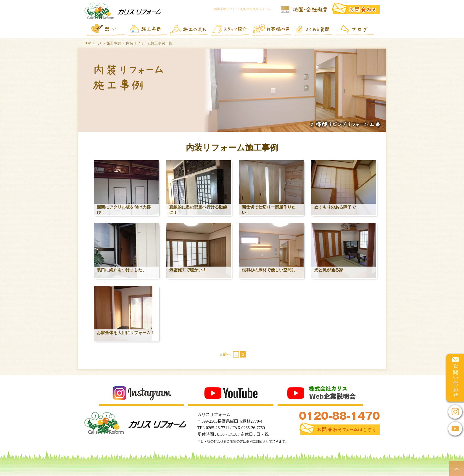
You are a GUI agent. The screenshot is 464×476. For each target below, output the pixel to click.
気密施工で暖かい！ (188, 270)
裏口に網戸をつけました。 (122, 270)
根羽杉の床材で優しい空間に (269, 270)
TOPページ (93, 43)
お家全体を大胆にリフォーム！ (126, 333)
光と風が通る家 (329, 270)
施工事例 (114, 43)
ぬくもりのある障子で (335, 207)
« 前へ (225, 354)
